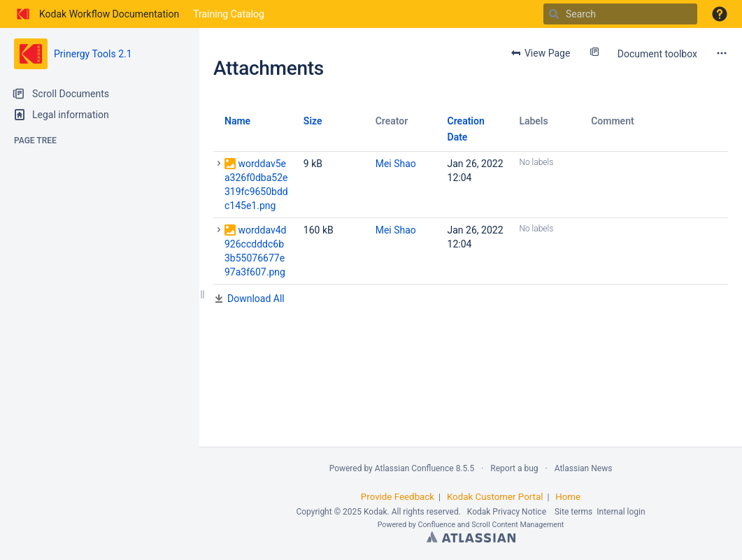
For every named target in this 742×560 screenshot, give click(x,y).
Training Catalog (229, 14)
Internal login (621, 512)
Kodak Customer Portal (495, 497)
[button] (720, 14)
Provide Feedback (398, 497)
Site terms (573, 512)
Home (568, 497)
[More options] (722, 53)
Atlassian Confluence (414, 468)
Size (313, 121)
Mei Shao (396, 164)
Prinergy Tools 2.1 (93, 54)
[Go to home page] (97, 14)
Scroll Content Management (518, 525)
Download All (256, 299)
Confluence (437, 525)
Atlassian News (584, 468)
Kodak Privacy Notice (507, 512)
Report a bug (514, 468)
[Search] (554, 14)
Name (237, 121)
